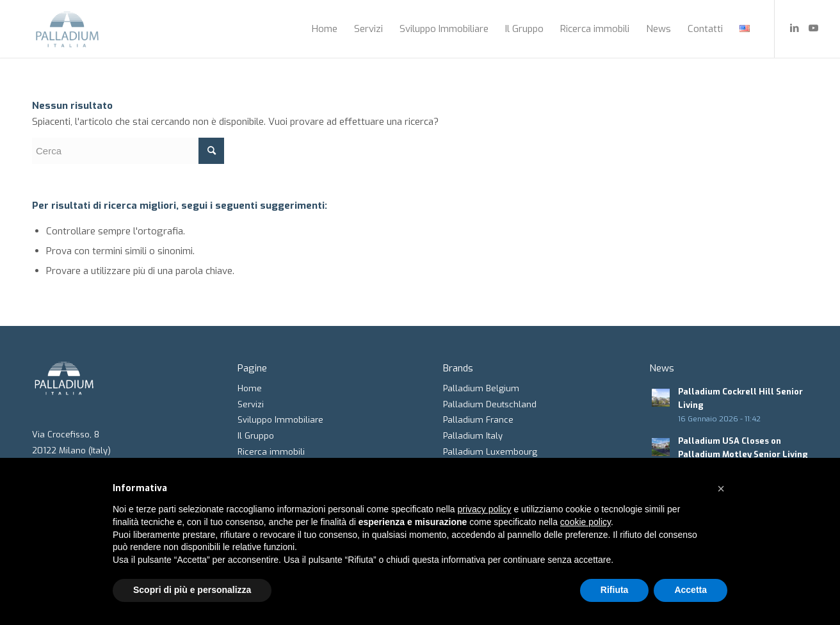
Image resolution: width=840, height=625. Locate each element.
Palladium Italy (473, 436)
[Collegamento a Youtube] (814, 28)
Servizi (251, 404)
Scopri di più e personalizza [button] (192, 590)
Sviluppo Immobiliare (280, 420)
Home (250, 388)
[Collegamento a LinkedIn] (795, 28)
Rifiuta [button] (615, 590)
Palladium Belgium (481, 388)
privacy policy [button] (485, 509)
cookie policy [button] (586, 522)
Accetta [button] (691, 590)
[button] (721, 489)
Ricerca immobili (271, 452)
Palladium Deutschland (490, 404)
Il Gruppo (256, 436)
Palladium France (478, 420)
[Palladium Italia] (67, 29)
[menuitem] (325, 29)
